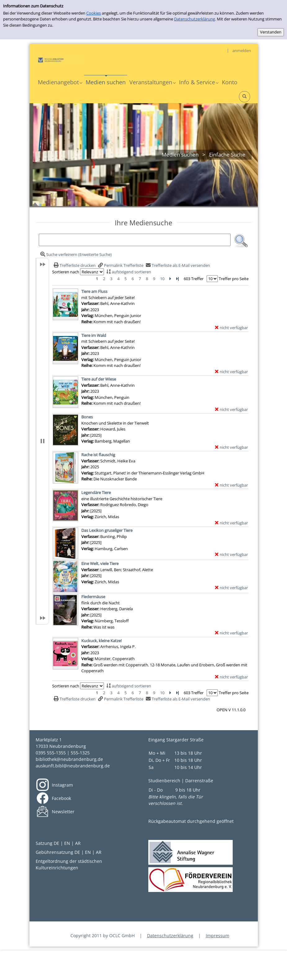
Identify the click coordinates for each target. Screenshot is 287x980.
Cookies (94, 13)
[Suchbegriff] (135, 240)
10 (162, 279)
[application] (60, 82)
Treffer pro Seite (234, 279)
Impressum (217, 936)
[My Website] (59, 60)
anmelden (242, 51)
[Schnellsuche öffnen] (244, 97)
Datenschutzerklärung (195, 19)
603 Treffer (194, 279)
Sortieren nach (66, 272)
